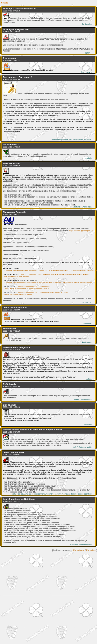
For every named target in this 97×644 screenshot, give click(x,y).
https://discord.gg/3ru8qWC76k (81, 231)
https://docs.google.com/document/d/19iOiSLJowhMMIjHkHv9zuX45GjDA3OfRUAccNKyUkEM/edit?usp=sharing (47, 282)
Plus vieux (91, 550)
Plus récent (79, 550)
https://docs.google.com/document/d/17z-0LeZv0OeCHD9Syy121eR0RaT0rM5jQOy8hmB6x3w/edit (27, 287)
